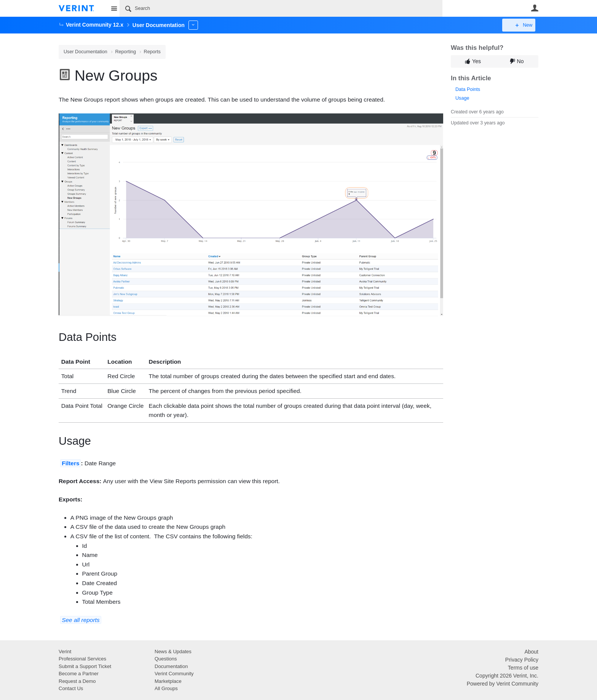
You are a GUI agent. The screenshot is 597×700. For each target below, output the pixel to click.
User (535, 8)
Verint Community (174, 674)
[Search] (281, 8)
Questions (166, 659)
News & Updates (173, 651)
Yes (476, 61)
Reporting (125, 52)
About (531, 652)
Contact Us (71, 688)
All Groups (166, 688)
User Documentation (85, 52)
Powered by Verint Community (503, 684)
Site (114, 8)
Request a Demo (77, 681)
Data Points (468, 89)
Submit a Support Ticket (85, 666)
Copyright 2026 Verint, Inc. (507, 676)
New (521, 25)
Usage (462, 98)
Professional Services (82, 659)
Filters (70, 463)
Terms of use (523, 668)
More (193, 25)
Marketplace (168, 681)
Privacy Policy (522, 660)
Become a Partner (79, 674)
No (520, 61)
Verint (65, 651)
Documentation (171, 666)
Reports (152, 52)
